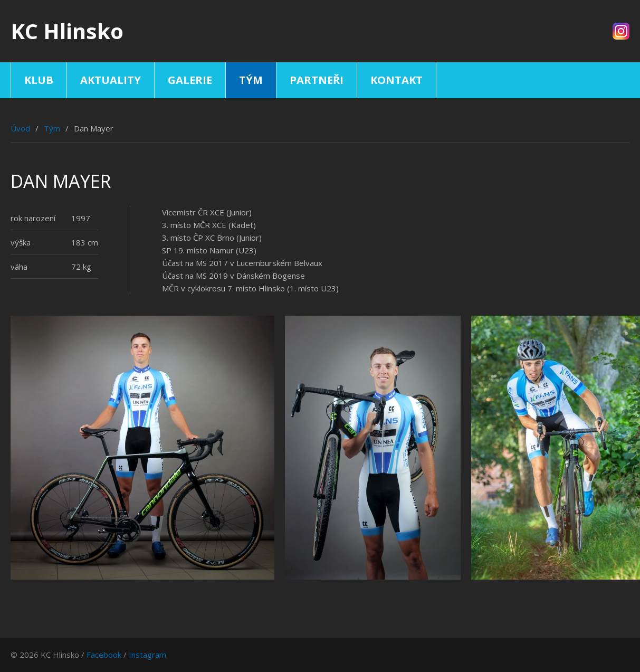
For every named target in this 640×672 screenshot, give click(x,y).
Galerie (190, 80)
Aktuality (111, 80)
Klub (39, 80)
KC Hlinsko (67, 31)
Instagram (147, 655)
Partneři (317, 80)
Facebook (104, 655)
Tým (251, 80)
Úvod (20, 128)
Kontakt (397, 80)
